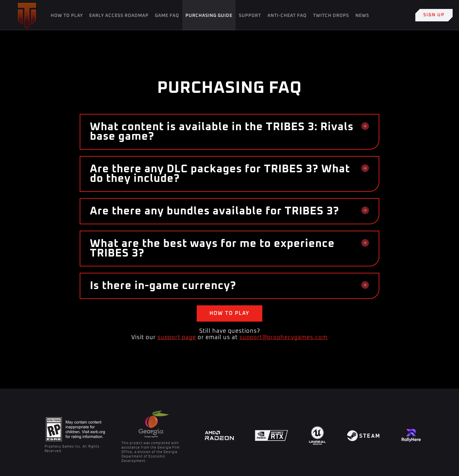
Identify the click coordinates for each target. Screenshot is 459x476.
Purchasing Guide (209, 16)
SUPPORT (250, 16)
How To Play (67, 16)
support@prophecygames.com (284, 338)
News (362, 16)
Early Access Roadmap (119, 16)
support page (177, 338)
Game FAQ (167, 16)
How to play (229, 313)
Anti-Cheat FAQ (287, 16)
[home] (27, 15)
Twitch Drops (331, 16)
